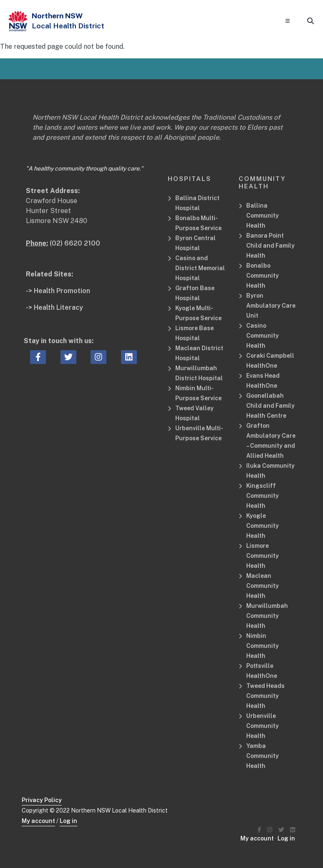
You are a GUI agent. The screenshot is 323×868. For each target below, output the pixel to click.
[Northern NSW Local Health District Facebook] (259, 830)
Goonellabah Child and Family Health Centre (270, 406)
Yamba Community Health (262, 756)
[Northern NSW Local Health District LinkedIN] (293, 830)
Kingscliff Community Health (262, 496)
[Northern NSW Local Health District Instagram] (270, 830)
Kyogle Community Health (262, 526)
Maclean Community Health (262, 586)
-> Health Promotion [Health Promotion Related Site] (58, 291)
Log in (68, 821)
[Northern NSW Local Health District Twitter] (281, 830)
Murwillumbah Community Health (267, 616)
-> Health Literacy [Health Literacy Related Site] (54, 307)
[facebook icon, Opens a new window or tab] (38, 357)
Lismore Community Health (262, 556)
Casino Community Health (262, 336)
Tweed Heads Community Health (265, 696)
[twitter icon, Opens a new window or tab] (68, 357)
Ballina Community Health (262, 216)
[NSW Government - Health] (18, 21)
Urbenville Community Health (262, 726)
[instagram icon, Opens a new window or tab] (98, 357)
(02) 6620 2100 (75, 243)
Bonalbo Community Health (262, 276)
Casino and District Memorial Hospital (200, 268)
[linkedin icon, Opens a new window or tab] (129, 357)
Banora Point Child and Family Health (270, 246)
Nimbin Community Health (262, 646)
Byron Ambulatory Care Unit (271, 306)
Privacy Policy (42, 800)
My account (38, 821)
